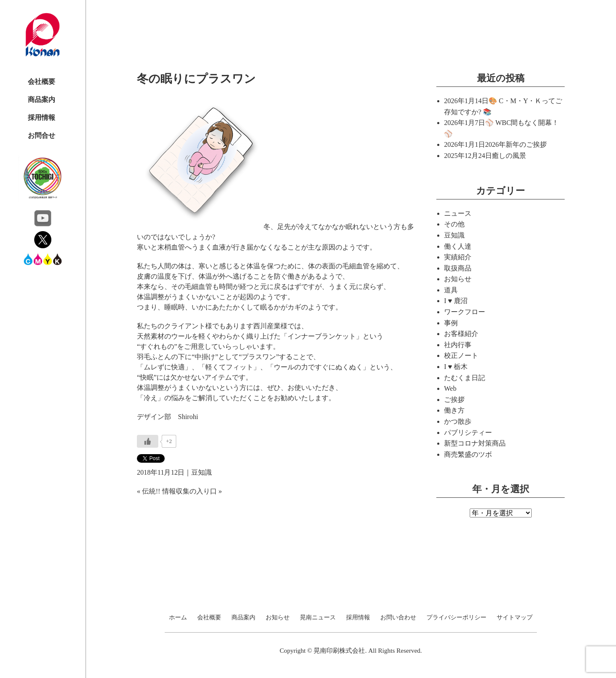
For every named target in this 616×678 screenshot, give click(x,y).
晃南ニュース (318, 618)
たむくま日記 (465, 378)
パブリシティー (468, 433)
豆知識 (201, 472)
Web (450, 388)
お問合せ (41, 135)
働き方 (454, 410)
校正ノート (461, 355)
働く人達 (458, 246)
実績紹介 (458, 257)
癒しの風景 (509, 156)
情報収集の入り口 (190, 491)
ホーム (178, 618)
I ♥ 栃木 (456, 367)
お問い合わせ (398, 618)
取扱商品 (458, 268)
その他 (454, 224)
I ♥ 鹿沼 (456, 301)
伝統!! (151, 491)
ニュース (458, 213)
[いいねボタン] (148, 441)
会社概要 (41, 82)
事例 (451, 323)
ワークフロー (465, 312)
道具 (451, 290)
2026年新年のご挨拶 (516, 144)
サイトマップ (515, 618)
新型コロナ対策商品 (475, 443)
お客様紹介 (461, 334)
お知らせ (458, 279)
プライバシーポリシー (456, 618)
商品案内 (41, 100)
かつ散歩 (458, 421)
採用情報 (41, 117)
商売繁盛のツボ (468, 454)
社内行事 (458, 345)
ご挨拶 (454, 400)
